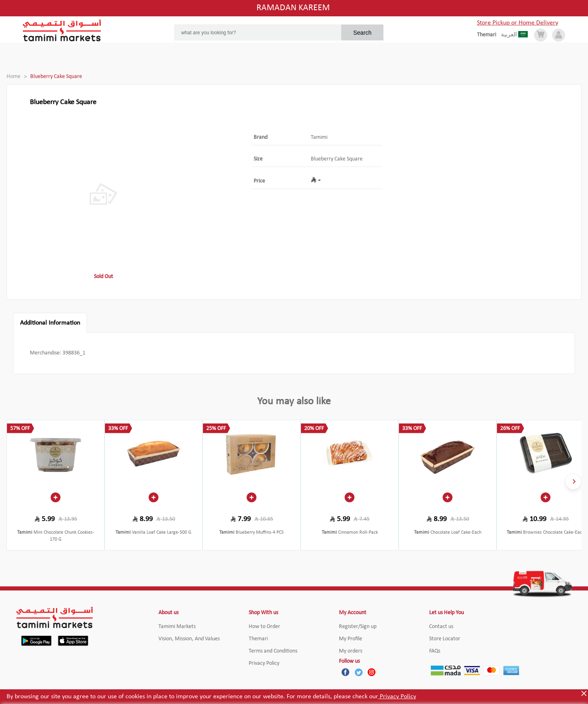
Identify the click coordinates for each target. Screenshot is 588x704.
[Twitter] (359, 672)
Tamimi (319, 137)
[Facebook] (345, 672)
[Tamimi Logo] (62, 31)
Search (362, 33)
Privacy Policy (397, 697)
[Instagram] (372, 672)
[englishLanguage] (489, 35)
